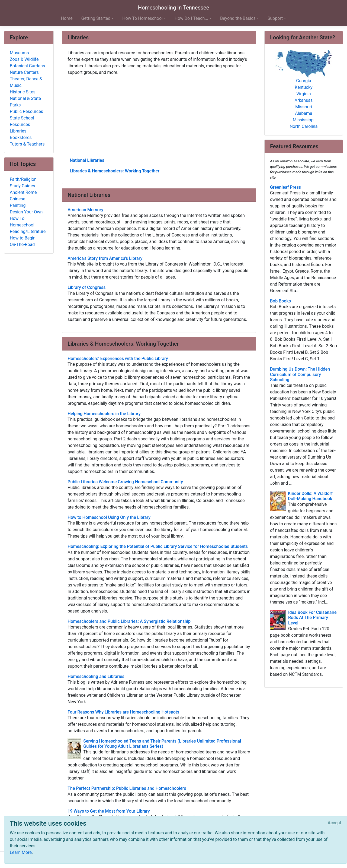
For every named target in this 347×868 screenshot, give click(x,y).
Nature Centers (24, 72)
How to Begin (23, 238)
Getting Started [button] (96, 18)
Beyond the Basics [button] (238, 18)
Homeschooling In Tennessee (174, 8)
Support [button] (275, 18)
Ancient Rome (23, 192)
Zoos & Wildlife (24, 59)
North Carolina (303, 126)
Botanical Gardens (27, 66)
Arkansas (304, 100)
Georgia (303, 81)
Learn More (21, 852)
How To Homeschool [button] (142, 18)
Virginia (304, 94)
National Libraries (87, 160)
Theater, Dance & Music (26, 82)
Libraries (18, 131)
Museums (19, 53)
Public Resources (26, 111)
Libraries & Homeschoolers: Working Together (115, 171)
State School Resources (22, 121)
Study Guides (23, 186)
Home (67, 18)
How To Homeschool (22, 222)
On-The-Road (22, 244)
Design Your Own (26, 212)
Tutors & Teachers (27, 144)
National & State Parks (25, 102)
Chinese (17, 199)
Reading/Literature (28, 231)
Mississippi (304, 120)
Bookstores (21, 138)
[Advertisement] (159, 116)
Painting (18, 205)
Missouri (304, 107)
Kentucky (303, 87)
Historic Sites (23, 92)
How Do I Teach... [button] (191, 18)
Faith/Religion (23, 179)
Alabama (303, 113)
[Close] (335, 823)
